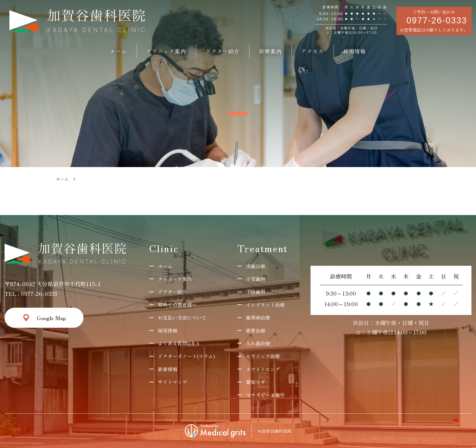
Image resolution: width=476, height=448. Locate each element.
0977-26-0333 (39, 293)
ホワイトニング (263, 369)
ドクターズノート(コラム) (186, 356)
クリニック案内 (175, 279)
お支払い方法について (182, 317)
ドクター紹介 (172, 292)
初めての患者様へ (177, 305)
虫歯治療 (256, 266)
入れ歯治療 (258, 343)
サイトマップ (172, 382)
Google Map (51, 318)
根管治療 (256, 330)
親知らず (256, 382)
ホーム (62, 179)
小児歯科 (256, 279)
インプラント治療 (265, 305)
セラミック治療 (263, 356)
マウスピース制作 (265, 395)
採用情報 (168, 330)
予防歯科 (256, 292)
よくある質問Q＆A (178, 343)
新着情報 (168, 369)
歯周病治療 (258, 317)
